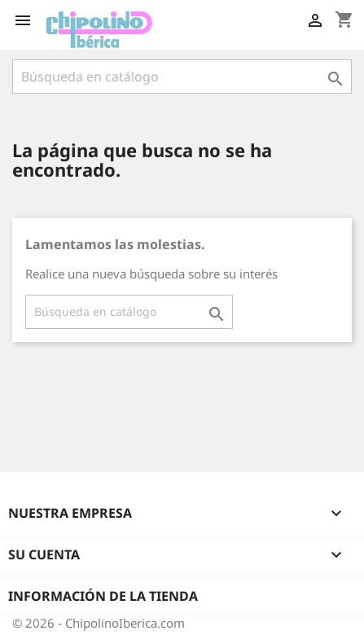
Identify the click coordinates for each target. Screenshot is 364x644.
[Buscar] (182, 77)
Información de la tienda (103, 596)
